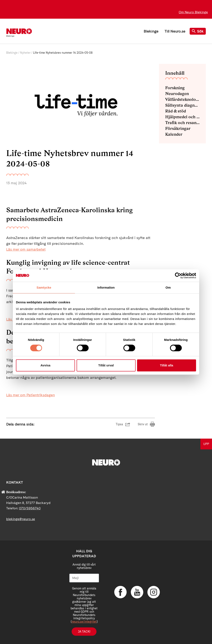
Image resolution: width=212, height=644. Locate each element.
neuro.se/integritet (84, 622)
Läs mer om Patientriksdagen (31, 395)
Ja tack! (84, 632)
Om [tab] (168, 287)
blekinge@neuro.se (21, 519)
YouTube (137, 592)
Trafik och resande (182, 123)
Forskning (175, 88)
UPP (206, 444)
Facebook (120, 592)
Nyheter (25, 53)
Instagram (154, 592)
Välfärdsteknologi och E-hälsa (182, 99)
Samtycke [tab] (44, 287)
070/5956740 (30, 508)
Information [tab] (106, 287)
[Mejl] (84, 578)
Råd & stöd (176, 111)
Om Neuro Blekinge (193, 12)
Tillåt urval (106, 365)
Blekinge (151, 31)
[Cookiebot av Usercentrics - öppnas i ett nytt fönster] (178, 276)
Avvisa (46, 365)
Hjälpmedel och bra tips (182, 117)
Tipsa (119, 424)
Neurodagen (177, 94)
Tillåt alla (167, 365)
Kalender (174, 134)
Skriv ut (143, 424)
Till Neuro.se (175, 31)
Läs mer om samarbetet (26, 249)
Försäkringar (178, 128)
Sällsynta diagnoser (182, 105)
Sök (198, 31)
